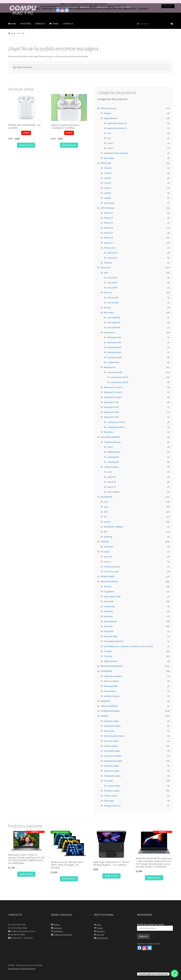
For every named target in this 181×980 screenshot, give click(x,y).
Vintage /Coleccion (112, 802)
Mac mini (108, 289)
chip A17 (108, 170)
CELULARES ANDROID (110, 434)
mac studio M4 (114, 324)
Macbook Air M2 (114, 339)
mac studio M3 (114, 319)
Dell (106, 508)
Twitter (57, 921)
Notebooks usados (112, 772)
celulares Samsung (112, 439)
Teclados (108, 648)
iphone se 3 (112, 254)
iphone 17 (108, 240)
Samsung (108, 533)
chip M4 (107, 190)
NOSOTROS (26, 20)
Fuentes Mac (110, 603)
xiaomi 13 (112, 474)
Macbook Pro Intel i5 (113, 389)
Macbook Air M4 (114, 349)
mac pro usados (111, 743)
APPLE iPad (106, 160)
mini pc (107, 558)
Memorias (108, 613)
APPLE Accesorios (109, 105)
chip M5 (107, 195)
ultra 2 (110, 140)
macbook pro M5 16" (120, 379)
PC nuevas (105, 548)
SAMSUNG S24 (114, 449)
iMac (106, 269)
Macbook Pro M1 (111, 399)
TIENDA (54, 20)
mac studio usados (112, 748)
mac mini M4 (113, 299)
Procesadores (110, 688)
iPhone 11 (108, 210)
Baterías (108, 583)
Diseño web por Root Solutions (22, 965)
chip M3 (107, 185)
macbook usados (111, 763)
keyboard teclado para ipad (116, 150)
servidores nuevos (112, 693)
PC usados (109, 777)
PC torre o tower (111, 568)
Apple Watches (111, 115)
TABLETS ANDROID (109, 703)
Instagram (58, 928)
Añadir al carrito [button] (26, 142)
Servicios (100, 931)
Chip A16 (108, 165)
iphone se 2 (112, 249)
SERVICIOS (40, 20)
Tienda (99, 925)
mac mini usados (111, 738)
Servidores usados (112, 787)
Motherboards (110, 618)
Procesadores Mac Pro (114, 638)
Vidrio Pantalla (111, 658)
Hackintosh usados (112, 723)
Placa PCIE (109, 628)
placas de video (114, 783)
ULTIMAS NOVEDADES (110, 708)
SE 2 (109, 130)
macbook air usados (113, 753)
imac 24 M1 (112, 274)
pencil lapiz (109, 200)
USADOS (104, 713)
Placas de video (111, 633)
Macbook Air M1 (114, 334)
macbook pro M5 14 (119, 374)
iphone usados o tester (114, 733)
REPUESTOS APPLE (109, 578)
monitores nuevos (112, 563)
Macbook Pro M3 (111, 409)
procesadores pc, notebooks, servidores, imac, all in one (129, 643)
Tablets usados (111, 792)
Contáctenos (102, 935)
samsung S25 (113, 454)
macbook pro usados (113, 758)
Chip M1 (108, 175)
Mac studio (109, 309)
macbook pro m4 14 (116, 419)
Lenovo (107, 518)
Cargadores (109, 588)
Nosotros (101, 928)
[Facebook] (140, 945)
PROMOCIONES (108, 573)
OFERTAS (105, 538)
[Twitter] (150, 945)
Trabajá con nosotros (63, 931)
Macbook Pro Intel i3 (113, 384)
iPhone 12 (108, 215)
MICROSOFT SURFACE (114, 523)
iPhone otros (110, 245)
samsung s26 (113, 459)
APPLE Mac (106, 264)
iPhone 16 (108, 234)
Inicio (13, 30)
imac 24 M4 (112, 284)
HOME (12, 20)
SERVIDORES (106, 668)
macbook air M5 (114, 354)
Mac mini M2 (113, 294)
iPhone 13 (108, 220)
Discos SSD (109, 598)
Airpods (107, 110)
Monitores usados (112, 768)
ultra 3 (110, 145)
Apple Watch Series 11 (117, 125)
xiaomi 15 (112, 484)
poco (110, 469)
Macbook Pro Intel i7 (113, 394)
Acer (106, 499)
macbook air (110, 329)
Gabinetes (109, 543)
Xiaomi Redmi (113, 489)
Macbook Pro (110, 364)
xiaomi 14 (112, 479)
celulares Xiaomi (111, 464)
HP (105, 513)
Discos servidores (112, 678)
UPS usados (109, 797)
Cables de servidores (113, 673)
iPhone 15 (108, 230)
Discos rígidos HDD (112, 593)
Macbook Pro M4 (111, 414)
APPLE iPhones (107, 205)
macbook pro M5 (115, 369)
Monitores (109, 429)
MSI (106, 528)
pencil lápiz (109, 155)
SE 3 (109, 135)
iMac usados (109, 728)
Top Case (108, 653)
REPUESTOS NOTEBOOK (112, 663)
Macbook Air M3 (114, 344)
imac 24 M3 (112, 279)
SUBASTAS (105, 698)
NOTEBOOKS (107, 494)
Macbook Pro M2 (111, 404)
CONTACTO (68, 20)
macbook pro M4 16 (116, 424)
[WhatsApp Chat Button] (175, 974)
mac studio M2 (114, 314)
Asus (106, 504)
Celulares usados (111, 718)
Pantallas (108, 623)
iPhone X (108, 259)
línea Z (110, 444)
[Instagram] (145, 945)
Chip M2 (108, 180)
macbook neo (113, 359)
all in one (108, 553)
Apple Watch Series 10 (117, 120)
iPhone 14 (108, 225)
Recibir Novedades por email (155, 924)
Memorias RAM (111, 683)
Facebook (57, 925)
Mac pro (108, 304)
